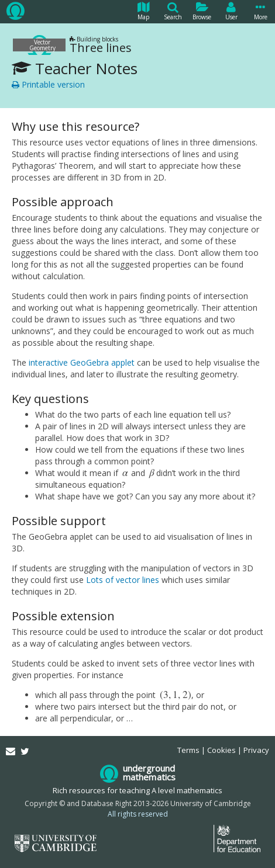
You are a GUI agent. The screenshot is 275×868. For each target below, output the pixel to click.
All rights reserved (138, 814)
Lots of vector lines (123, 580)
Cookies (221, 750)
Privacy (256, 750)
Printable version (48, 84)
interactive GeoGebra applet (82, 362)
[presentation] (126, 473)
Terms (188, 750)
